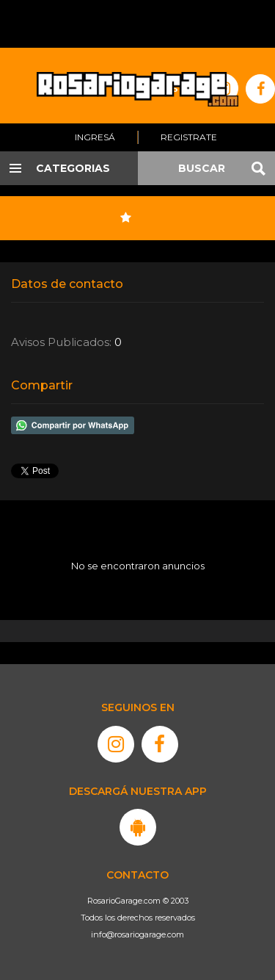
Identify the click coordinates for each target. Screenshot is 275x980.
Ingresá (95, 137)
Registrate (189, 137)
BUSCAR (202, 168)
